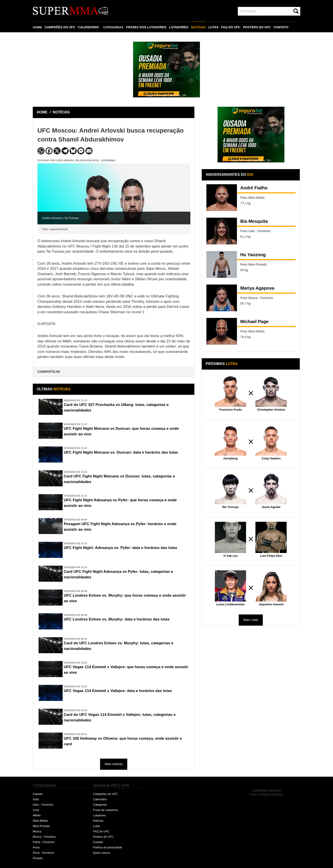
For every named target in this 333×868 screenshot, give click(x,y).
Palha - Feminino (44, 842)
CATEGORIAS (114, 27)
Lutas (97, 826)
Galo (36, 799)
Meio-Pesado (41, 826)
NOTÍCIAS (199, 27)
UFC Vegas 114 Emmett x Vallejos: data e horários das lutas (121, 691)
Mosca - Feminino (44, 837)
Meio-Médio (40, 821)
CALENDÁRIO (89, 27)
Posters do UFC (103, 837)
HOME (37, 27)
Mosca (37, 831)
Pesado (38, 858)
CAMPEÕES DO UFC (60, 27)
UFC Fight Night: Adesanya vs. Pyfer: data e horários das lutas (123, 548)
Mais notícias (114, 764)
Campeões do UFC (105, 794)
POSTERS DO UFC (258, 27)
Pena (36, 847)
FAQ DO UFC (232, 27)
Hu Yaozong (253, 255)
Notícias (98, 821)
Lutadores (99, 815)
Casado (38, 794)
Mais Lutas (251, 620)
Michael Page (254, 321)
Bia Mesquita (254, 221)
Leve (36, 810)
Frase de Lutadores (106, 810)
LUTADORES (179, 27)
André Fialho (254, 188)
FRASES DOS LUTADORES (147, 27)
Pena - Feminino (43, 853)
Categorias (100, 805)
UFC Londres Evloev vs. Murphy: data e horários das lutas (119, 619)
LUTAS (214, 27)
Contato (98, 842)
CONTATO (282, 27)
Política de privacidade (108, 847)
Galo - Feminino (43, 805)
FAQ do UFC (101, 831)
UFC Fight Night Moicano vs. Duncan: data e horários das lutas (124, 452)
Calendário (100, 799)
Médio (37, 815)
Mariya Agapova (257, 288)
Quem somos (102, 853)
